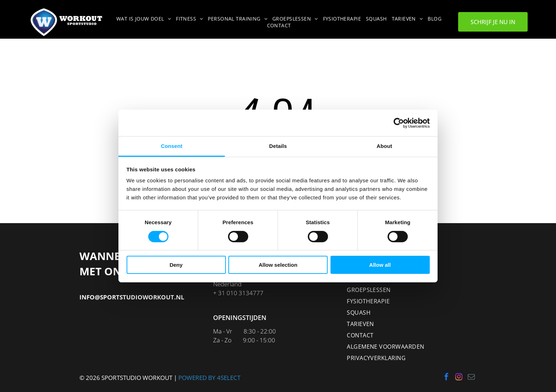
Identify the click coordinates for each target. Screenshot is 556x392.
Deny (176, 265)
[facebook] (446, 378)
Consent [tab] (172, 146)
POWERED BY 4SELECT (209, 378)
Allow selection (278, 265)
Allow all (380, 265)
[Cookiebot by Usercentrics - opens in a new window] (399, 123)
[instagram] (459, 378)
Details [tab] (278, 146)
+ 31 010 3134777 (238, 293)
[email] (471, 378)
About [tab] (384, 146)
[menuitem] (145, 19)
